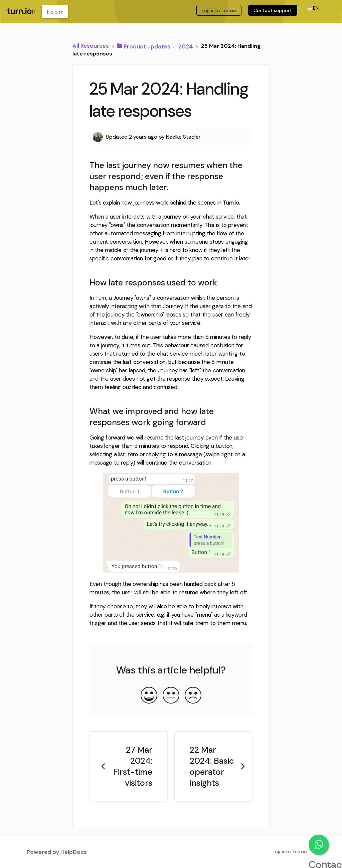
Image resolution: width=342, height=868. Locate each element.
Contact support (319, 845)
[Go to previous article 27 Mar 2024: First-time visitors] (129, 767)
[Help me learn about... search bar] (55, 12)
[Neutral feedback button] (171, 696)
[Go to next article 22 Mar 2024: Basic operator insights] (213, 767)
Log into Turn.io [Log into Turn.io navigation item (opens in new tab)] (219, 10)
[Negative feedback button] (193, 696)
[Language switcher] (313, 10)
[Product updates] (144, 46)
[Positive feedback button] (149, 696)
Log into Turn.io (290, 852)
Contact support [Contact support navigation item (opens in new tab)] (273, 10)
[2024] (186, 46)
